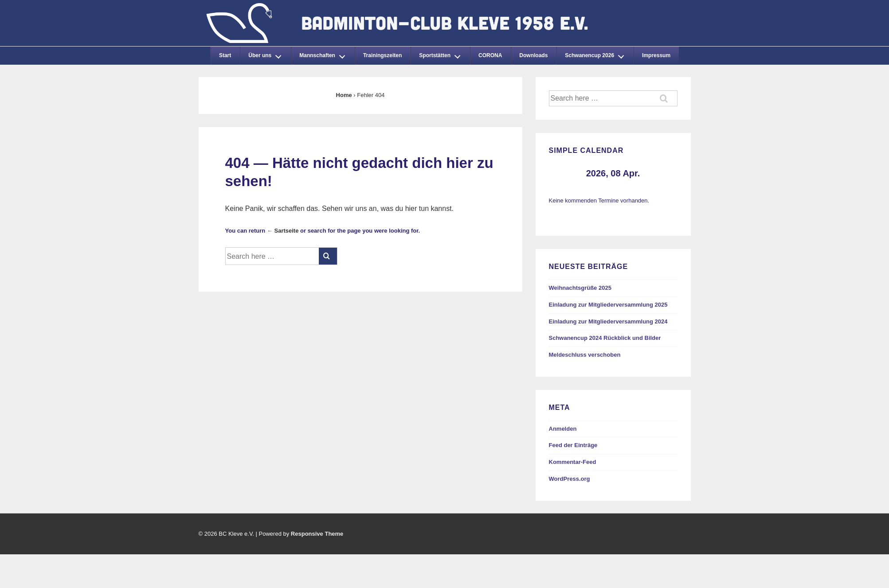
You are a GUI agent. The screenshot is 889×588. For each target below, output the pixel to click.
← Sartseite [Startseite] (283, 231)
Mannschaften (325, 54)
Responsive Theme (317, 534)
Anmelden (563, 429)
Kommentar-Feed (573, 462)
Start (225, 55)
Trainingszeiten (382, 55)
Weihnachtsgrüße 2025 (580, 288)
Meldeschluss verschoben (585, 355)
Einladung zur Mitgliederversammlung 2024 (608, 321)
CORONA (490, 55)
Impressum (656, 55)
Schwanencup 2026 (597, 54)
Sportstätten (442, 54)
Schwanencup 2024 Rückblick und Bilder (605, 338)
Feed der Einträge (573, 445)
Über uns (267, 54)
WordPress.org (570, 479)
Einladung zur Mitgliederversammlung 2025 (608, 305)
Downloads (533, 55)
